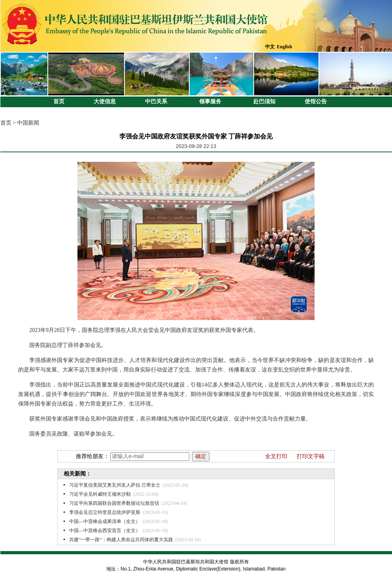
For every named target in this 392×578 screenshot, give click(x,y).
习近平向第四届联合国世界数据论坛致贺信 (114, 503)
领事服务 (210, 101)
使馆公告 (316, 101)
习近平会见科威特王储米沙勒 (100, 494)
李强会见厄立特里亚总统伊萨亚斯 (105, 512)
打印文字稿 (311, 456)
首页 (59, 101)
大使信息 (105, 101)
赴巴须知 (264, 101)
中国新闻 (28, 123)
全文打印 (276, 456)
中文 (270, 47)
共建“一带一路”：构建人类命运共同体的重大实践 (121, 540)
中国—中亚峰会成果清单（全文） (105, 521)
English (285, 47)
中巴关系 (156, 101)
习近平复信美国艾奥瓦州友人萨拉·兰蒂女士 (115, 485)
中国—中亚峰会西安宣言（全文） (105, 531)
